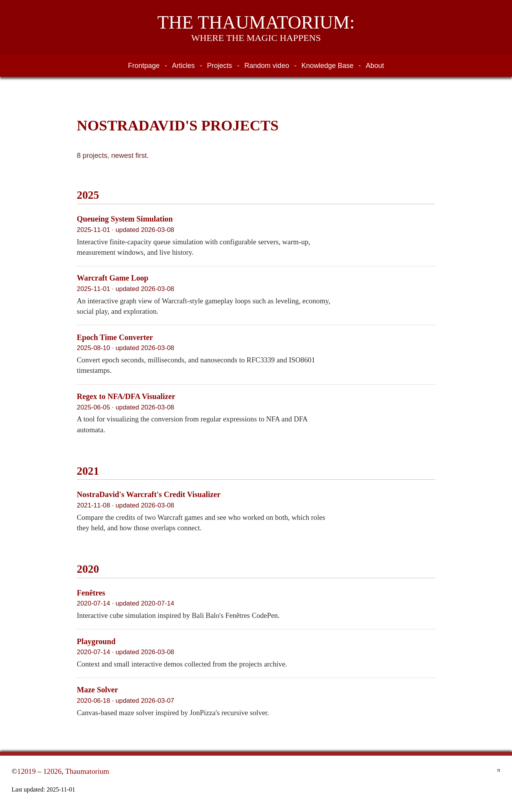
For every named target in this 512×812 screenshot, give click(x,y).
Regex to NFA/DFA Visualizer (126, 396)
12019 (27, 771)
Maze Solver (97, 690)
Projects (220, 66)
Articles (183, 66)
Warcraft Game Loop (112, 278)
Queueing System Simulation (125, 219)
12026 (52, 771)
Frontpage (144, 66)
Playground (96, 641)
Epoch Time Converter (115, 337)
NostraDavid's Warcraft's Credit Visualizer (149, 494)
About (375, 66)
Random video (267, 66)
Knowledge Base (327, 66)
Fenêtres (91, 593)
